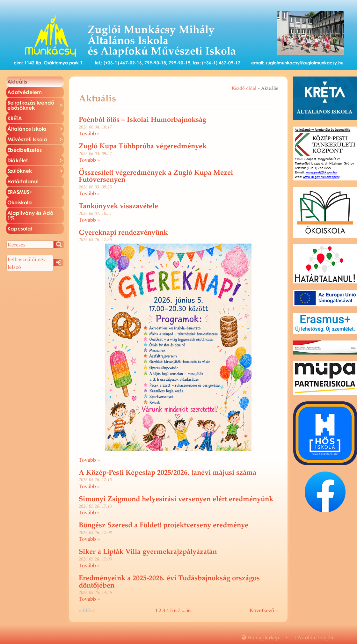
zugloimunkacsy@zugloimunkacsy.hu (304, 63)
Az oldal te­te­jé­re (314, 637)
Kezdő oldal (244, 88)
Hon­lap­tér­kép (260, 637)
